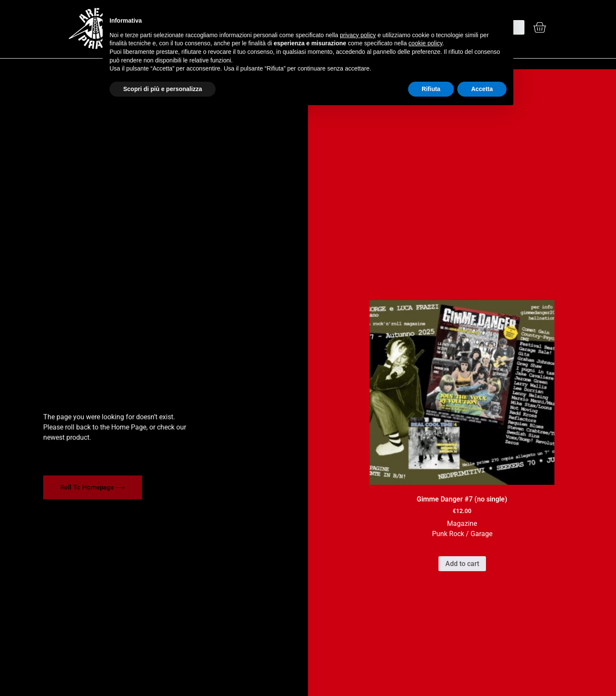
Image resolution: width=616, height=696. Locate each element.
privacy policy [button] (358, 35)
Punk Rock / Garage (462, 534)
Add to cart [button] (462, 564)
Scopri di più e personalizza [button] (163, 89)
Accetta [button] (482, 89)
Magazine (462, 523)
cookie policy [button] (425, 43)
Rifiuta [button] (431, 89)
